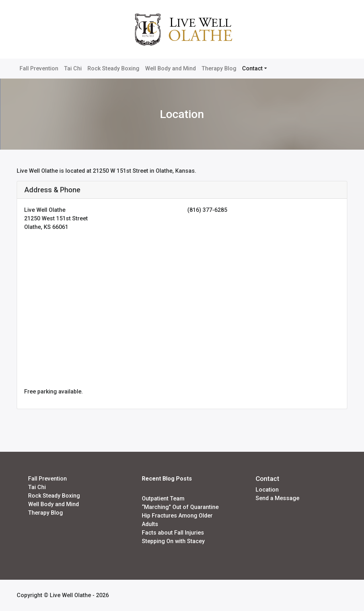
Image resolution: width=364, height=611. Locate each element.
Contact (252, 68)
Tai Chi (73, 68)
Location (267, 490)
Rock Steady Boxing (113, 68)
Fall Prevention (39, 68)
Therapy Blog (219, 68)
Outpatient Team (163, 499)
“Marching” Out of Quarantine (180, 507)
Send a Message (277, 498)
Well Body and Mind (170, 68)
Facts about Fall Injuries (173, 533)
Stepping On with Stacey (173, 541)
